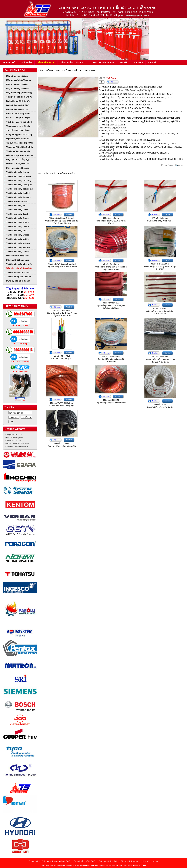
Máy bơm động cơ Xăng (17, 76)
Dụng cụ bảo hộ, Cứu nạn (18, 281)
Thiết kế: (139, 865)
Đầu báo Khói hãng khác (18, 260)
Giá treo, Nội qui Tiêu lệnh (18, 118)
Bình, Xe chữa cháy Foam (18, 114)
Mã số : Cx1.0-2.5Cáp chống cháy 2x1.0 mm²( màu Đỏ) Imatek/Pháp (111, 305)
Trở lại (180, 165)
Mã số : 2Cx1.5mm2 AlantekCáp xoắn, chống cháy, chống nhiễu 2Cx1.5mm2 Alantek (62, 221)
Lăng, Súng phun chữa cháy (19, 134)
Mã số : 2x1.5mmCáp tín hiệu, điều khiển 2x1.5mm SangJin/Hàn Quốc (160, 359)
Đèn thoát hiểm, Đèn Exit (18, 164)
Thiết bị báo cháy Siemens (18, 197)
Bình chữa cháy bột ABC (18, 105)
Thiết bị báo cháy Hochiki (18, 193)
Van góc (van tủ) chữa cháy (19, 126)
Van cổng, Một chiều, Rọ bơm (20, 147)
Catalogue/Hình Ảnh (103, 62)
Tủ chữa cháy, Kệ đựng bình (19, 122)
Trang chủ (9, 62)
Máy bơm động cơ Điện (17, 84)
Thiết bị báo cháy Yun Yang (19, 180)
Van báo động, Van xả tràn (18, 151)
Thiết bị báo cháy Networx (18, 243)
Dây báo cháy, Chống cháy (19, 268)
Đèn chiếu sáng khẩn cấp (18, 168)
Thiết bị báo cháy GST (16, 206)
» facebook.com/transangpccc (16, 446)
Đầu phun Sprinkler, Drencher (20, 155)
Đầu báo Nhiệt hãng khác (18, 256)
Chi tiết (69, 214)
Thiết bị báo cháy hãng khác (19, 264)
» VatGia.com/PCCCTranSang (16, 443)
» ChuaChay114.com (13, 440)
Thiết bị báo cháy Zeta (16, 231)
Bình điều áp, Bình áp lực (18, 101)
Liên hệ (152, 62)
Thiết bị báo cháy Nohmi (17, 222)
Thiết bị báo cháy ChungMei (19, 185)
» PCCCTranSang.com (14, 437)
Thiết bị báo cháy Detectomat (20, 189)
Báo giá (138, 62)
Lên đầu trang (169, 165)
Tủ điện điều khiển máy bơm (19, 97)
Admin (155, 861)
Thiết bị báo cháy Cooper (18, 218)
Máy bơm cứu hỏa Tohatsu (19, 80)
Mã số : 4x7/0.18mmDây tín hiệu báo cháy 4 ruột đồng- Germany (160, 266)
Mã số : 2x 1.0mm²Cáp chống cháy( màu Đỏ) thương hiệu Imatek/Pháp (111, 267)
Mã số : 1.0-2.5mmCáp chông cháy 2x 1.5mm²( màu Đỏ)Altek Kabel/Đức (62, 313)
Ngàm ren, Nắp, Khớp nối (18, 139)
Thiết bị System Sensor (17, 201)
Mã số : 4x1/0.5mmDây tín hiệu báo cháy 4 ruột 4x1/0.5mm (111, 359)
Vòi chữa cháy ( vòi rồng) (18, 130)
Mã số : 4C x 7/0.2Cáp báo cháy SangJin (62, 357)
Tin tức (124, 62)
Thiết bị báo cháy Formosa (19, 176)
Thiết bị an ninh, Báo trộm (18, 272)
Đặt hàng (114, 82)
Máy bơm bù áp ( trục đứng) (19, 93)
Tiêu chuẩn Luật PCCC (73, 62)
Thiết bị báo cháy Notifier (18, 239)
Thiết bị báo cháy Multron (18, 247)
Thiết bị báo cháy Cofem (17, 252)
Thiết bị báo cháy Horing (18, 172)
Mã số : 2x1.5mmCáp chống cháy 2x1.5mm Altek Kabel (111, 221)
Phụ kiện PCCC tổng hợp (18, 160)
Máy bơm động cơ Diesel (18, 88)
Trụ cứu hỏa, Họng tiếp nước (20, 143)
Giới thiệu (26, 62)
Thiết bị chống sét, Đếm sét (19, 277)
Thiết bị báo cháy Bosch (17, 214)
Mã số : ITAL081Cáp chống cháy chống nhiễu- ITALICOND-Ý (160, 311)
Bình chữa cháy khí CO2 (17, 109)
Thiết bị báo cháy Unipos (18, 235)
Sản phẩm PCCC (46, 62)
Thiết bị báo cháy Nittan (17, 210)
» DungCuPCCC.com (13, 434)
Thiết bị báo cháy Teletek (18, 226)
